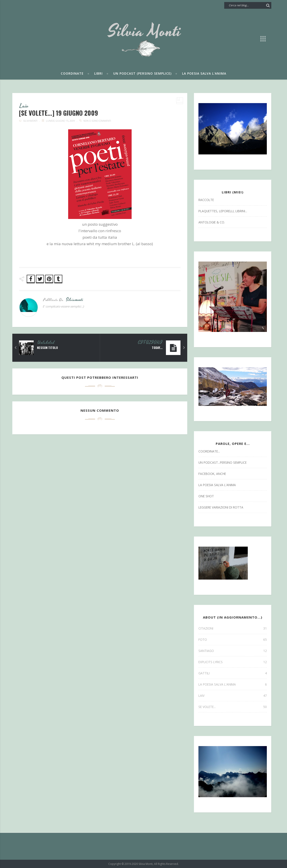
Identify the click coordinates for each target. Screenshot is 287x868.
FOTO (233, 640)
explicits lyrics (233, 662)
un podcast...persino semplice (223, 462)
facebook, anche (212, 474)
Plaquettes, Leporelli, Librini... (223, 211)
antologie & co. (212, 222)
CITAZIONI (150, 343)
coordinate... (209, 451)
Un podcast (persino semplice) (142, 73)
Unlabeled (46, 343)
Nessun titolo (48, 348)
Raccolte (206, 200)
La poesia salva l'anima (204, 73)
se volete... (233, 707)
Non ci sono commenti (97, 121)
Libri (98, 73)
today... (157, 348)
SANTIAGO (233, 651)
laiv (24, 106)
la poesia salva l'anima (217, 485)
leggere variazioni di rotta (221, 507)
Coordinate (72, 73)
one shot (206, 496)
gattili (233, 673)
